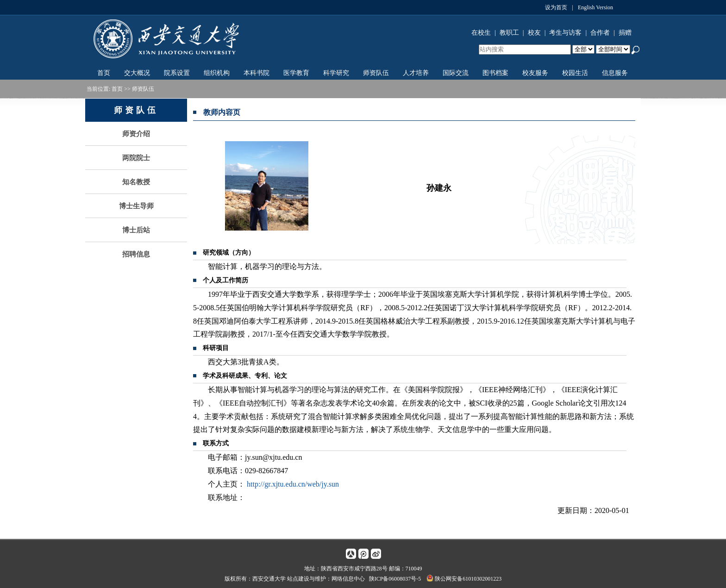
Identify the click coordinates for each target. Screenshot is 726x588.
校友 (534, 33)
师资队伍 (376, 73)
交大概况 (137, 73)
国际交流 (456, 73)
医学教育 (296, 73)
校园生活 (575, 73)
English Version (595, 7)
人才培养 (416, 73)
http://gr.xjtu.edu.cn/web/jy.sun (293, 484)
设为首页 (556, 7)
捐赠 (625, 33)
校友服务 (535, 73)
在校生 (481, 33)
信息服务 (615, 73)
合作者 (600, 33)
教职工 (509, 33)
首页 (104, 73)
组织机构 (217, 73)
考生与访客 (565, 33)
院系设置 (177, 73)
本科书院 (257, 73)
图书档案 (495, 73)
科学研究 (336, 73)
